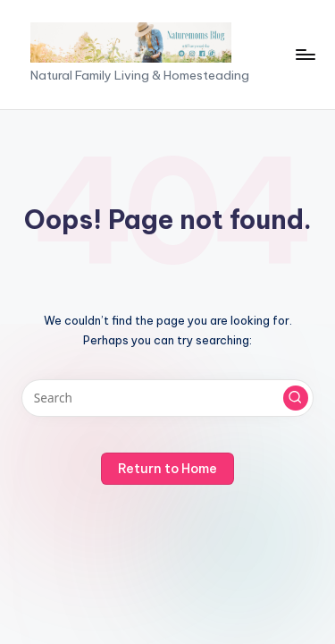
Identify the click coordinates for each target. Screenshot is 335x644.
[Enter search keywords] (167, 398)
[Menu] (305, 54)
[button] (296, 398)
